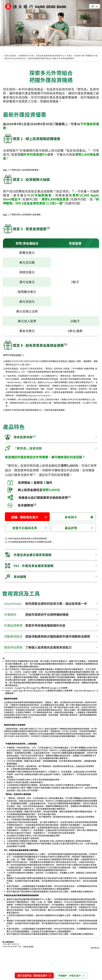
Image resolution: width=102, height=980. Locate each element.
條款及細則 (18, 355)
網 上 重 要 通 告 (8, 942)
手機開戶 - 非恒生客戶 (71, 975)
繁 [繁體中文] (93, 6)
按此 (6, 170)
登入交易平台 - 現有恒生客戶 (34, 975)
